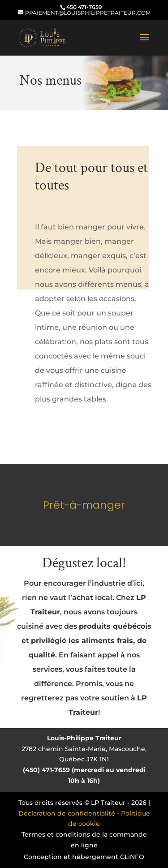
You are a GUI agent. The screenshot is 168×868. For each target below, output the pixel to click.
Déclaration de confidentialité (67, 813)
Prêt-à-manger (84, 505)
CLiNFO (132, 857)
